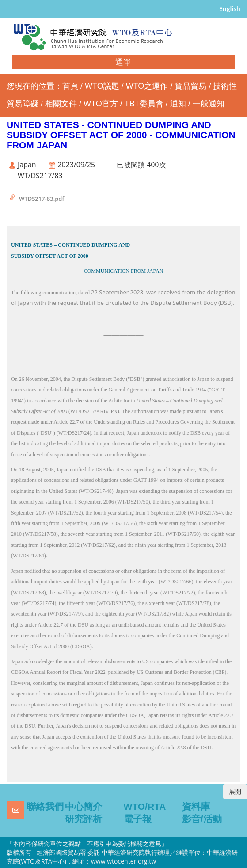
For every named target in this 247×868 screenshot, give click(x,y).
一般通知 (209, 104)
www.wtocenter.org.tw (123, 861)
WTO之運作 (147, 86)
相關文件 (61, 104)
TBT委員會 (144, 104)
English (230, 9)
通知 (178, 104)
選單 (123, 62)
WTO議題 (102, 86)
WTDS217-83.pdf (42, 199)
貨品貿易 (190, 86)
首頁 (70, 86)
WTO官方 (101, 104)
